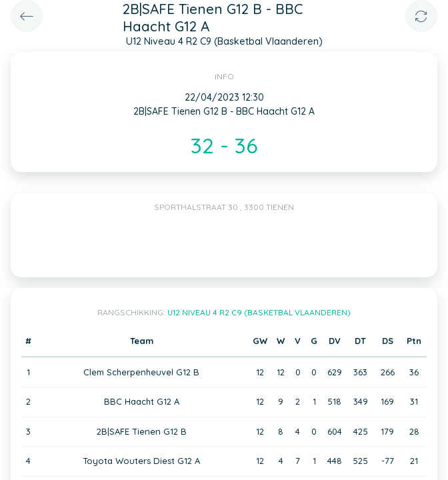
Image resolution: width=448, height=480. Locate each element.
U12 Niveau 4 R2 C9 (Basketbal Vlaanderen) (259, 312)
